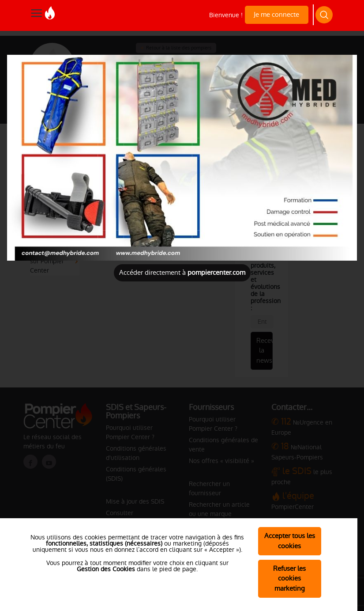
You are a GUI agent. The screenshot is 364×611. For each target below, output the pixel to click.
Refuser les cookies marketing (289, 579)
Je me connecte (276, 14)
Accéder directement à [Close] (182, 272)
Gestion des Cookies (106, 569)
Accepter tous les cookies (290, 541)
